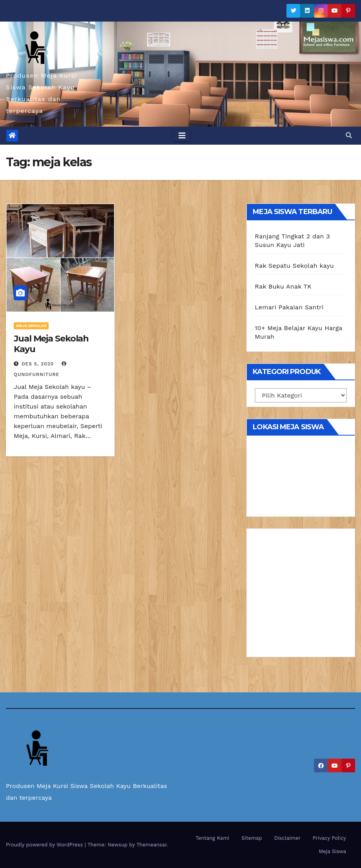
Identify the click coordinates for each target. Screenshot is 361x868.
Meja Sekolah (31, 326)
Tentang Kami (213, 838)
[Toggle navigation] (182, 136)
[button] (349, 135)
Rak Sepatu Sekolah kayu (294, 266)
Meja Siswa (332, 851)
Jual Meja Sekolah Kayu (51, 344)
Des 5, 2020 (38, 364)
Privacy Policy (329, 838)
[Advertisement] (301, 596)
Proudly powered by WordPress (45, 845)
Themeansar (152, 845)
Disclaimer (287, 838)
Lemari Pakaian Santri (289, 307)
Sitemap (252, 838)
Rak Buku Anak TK (283, 286)
